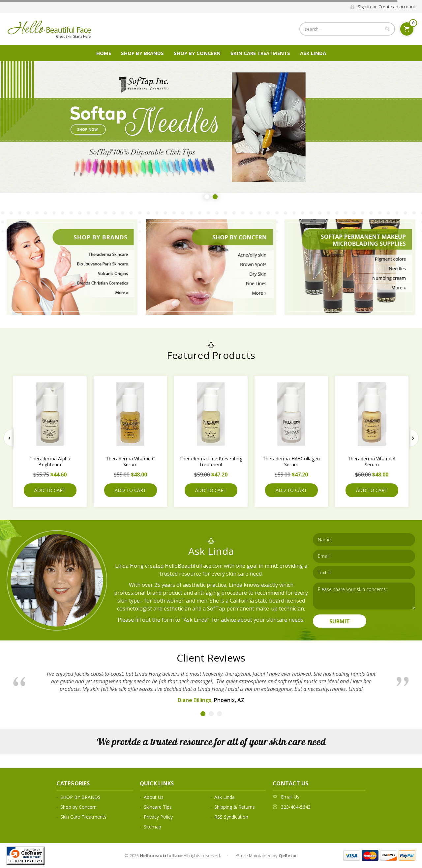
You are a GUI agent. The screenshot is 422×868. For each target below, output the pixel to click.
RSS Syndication (231, 817)
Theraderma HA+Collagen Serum (291, 461)
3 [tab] (219, 714)
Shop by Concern (197, 53)
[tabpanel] (211, 127)
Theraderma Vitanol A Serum (372, 461)
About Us (154, 797)
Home (104, 53)
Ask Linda (313, 53)
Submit (340, 621)
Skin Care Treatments (260, 53)
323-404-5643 (296, 807)
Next (414, 438)
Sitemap (152, 827)
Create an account (397, 7)
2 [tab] (215, 197)
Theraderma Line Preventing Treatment (211, 461)
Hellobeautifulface (161, 855)
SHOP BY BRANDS (142, 53)
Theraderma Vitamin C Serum (131, 461)
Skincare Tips (158, 807)
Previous (8, 438)
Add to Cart (50, 490)
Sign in (364, 7)
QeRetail (288, 855)
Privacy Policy (158, 817)
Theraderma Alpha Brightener (50, 461)
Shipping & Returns (235, 807)
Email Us (290, 797)
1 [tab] (207, 197)
